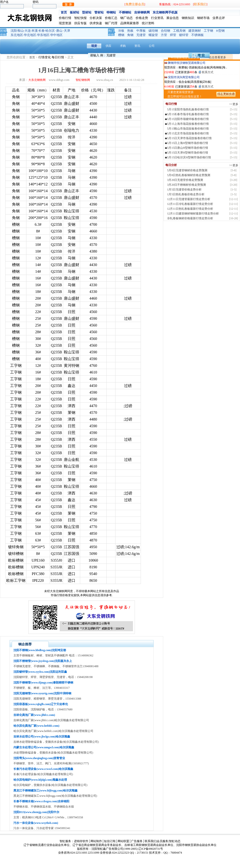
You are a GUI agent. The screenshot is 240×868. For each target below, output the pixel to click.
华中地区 (56, 35)
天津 (67, 31)
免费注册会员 (135, 4)
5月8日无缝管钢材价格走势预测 (187, 170)
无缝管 (141, 35)
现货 (94, 46)
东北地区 (17, 35)
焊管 (173, 35)
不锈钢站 (125, 12)
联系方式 (208, 72)
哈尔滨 (50, 31)
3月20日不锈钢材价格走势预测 (186, 185)
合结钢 (165, 31)
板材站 (75, 12)
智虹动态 (175, 841)
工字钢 (208, 31)
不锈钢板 (198, 35)
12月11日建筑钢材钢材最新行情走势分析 (193, 214)
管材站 (99, 12)
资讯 (137, 46)
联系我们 (200, 4)
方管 (164, 35)
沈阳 (14, 31)
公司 (152, 46)
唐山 (59, 31)
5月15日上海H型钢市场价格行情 (188, 143)
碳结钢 (153, 31)
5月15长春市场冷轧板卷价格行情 (188, 114)
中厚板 (141, 31)
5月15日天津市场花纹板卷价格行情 (189, 138)
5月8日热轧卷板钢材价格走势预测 (189, 175)
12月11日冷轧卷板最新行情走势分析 (190, 204)
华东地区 (43, 35)
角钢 (130, 35)
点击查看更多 (217, 57)
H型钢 (220, 31)
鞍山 (21, 31)
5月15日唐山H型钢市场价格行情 (188, 148)
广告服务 (137, 841)
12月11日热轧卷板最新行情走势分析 (190, 209)
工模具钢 (179, 31)
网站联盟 (123, 841)
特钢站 (111, 12)
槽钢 (121, 35)
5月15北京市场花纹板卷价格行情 (188, 133)
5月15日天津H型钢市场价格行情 (188, 153)
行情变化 (45, 57)
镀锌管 (184, 35)
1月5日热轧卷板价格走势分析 (186, 194)
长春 (42, 31)
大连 (28, 31)
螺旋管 (153, 35)
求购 (123, 46)
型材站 (87, 12)
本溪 (35, 31)
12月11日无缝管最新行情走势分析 (189, 199)
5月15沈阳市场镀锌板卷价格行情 (188, 119)
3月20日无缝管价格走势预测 (185, 180)
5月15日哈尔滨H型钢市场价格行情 (189, 157)
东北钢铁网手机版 (165, 12)
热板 (130, 31)
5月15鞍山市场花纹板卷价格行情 (188, 129)
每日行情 (58, 57)
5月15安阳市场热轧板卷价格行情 (188, 109)
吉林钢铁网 (142, 12)
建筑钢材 (195, 31)
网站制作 (96, 841)
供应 (108, 46)
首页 (64, 12)
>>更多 (234, 104)
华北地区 (30, 35)
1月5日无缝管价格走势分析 (184, 190)
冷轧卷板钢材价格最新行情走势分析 (190, 218)
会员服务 (162, 841)
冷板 (121, 31)
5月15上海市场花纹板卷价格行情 (188, 124)
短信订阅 (110, 841)
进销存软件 (81, 841)
